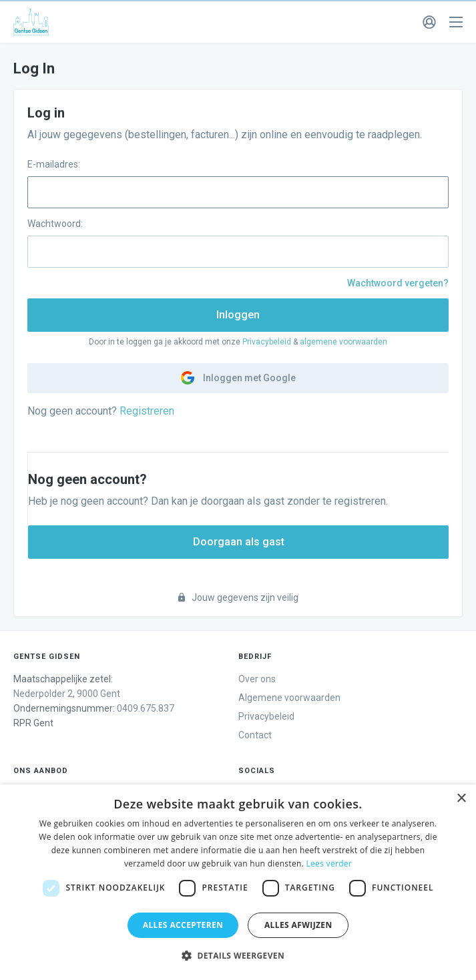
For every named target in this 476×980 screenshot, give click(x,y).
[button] (238, 956)
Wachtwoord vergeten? (398, 283)
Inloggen (238, 315)
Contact (255, 735)
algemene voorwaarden (343, 342)
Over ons (257, 679)
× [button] (461, 799)
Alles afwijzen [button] (298, 925)
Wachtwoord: (55, 224)
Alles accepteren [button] (183, 925)
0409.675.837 (146, 708)
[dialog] (238, 882)
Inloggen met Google (238, 378)
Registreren (147, 411)
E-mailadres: (54, 164)
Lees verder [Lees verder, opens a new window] (329, 864)
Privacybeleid (267, 342)
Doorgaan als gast (239, 542)
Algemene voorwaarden (289, 698)
